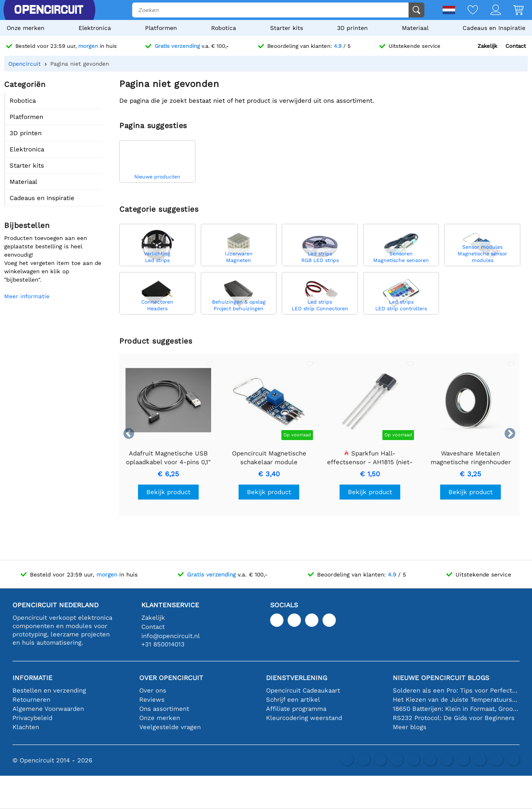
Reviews (152, 700)
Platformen (161, 28)
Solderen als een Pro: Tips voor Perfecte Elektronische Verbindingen (456, 690)
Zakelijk (487, 46)
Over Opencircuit (171, 678)
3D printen (352, 28)
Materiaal (415, 28)
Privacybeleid (32, 718)
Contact (516, 46)
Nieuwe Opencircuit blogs (441, 678)
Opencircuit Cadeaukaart (303, 690)
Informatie (32, 678)
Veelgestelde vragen (170, 727)
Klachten (26, 727)
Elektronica (95, 28)
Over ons (153, 690)
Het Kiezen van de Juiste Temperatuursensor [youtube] (456, 700)
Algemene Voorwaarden (48, 709)
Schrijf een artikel (293, 700)
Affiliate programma (296, 709)
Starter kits (287, 28)
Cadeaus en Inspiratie (494, 28)
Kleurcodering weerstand (304, 718)
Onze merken (26, 28)
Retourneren (31, 700)
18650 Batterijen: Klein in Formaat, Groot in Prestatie (456, 709)
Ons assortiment (164, 709)
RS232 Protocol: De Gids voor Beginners (454, 718)
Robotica (224, 28)
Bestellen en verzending (49, 690)
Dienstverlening (297, 678)
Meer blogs (410, 727)
